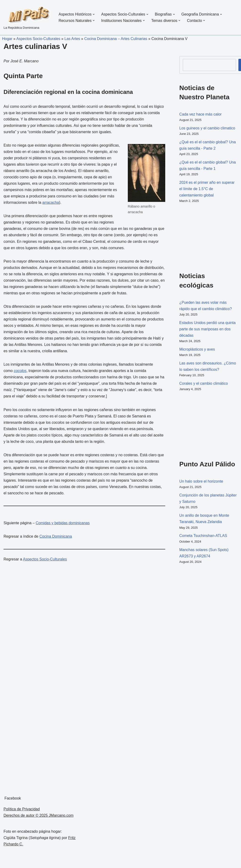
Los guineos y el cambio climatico (207, 128)
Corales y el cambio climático (204, 384)
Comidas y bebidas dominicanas (63, 525)
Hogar (6, 39)
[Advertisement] (203, 237)
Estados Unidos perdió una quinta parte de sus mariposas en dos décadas (208, 330)
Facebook (13, 800)
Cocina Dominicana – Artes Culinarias (116, 39)
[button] (94, 14)
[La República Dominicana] (27, 17)
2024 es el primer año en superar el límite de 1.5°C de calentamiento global (207, 189)
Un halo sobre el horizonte (201, 482)
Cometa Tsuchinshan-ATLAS (203, 537)
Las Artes (73, 39)
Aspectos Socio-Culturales (38, 39)
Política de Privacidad (22, 810)
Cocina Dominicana (56, 538)
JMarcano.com (61, 817)
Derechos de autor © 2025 (26, 817)
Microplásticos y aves (197, 350)
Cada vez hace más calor (201, 114)
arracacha (51, 203)
